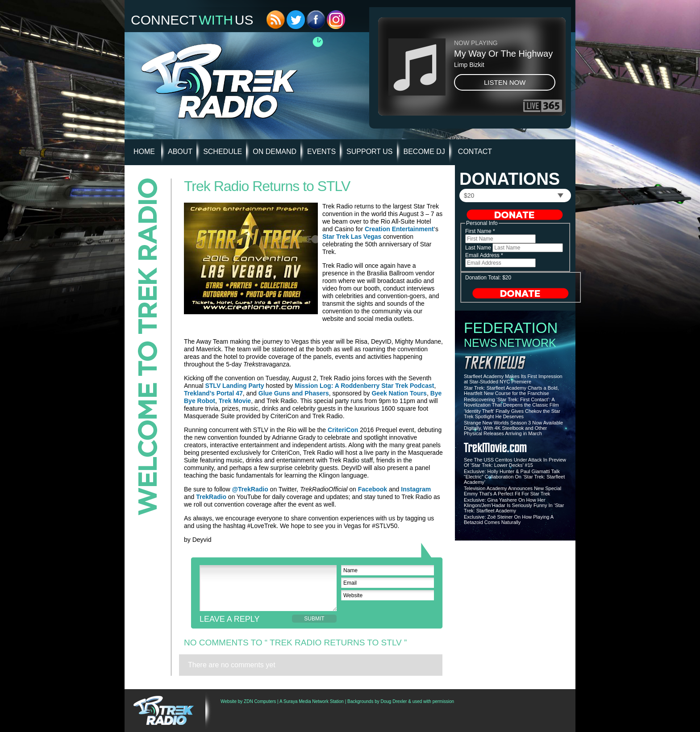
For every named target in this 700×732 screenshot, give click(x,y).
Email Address (484, 255)
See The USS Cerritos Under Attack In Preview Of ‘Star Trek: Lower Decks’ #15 (515, 462)
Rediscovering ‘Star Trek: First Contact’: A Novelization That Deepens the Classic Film (511, 402)
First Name (480, 231)
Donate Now (515, 215)
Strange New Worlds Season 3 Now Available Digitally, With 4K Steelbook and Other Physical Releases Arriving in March (513, 428)
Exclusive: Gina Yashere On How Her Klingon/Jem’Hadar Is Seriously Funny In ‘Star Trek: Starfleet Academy (514, 505)
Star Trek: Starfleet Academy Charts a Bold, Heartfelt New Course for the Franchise (511, 391)
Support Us (369, 152)
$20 (469, 195)
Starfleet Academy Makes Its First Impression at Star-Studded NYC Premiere (513, 379)
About (180, 152)
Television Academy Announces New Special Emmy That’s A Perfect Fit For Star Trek (512, 491)
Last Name (479, 248)
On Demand (275, 152)
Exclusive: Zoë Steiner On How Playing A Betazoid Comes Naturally (509, 520)
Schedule (223, 152)
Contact (475, 152)
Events (321, 152)
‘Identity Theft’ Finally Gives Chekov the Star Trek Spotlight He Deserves (512, 414)
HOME (144, 152)
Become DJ (424, 152)
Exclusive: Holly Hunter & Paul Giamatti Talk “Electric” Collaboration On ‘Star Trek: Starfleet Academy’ (514, 477)
